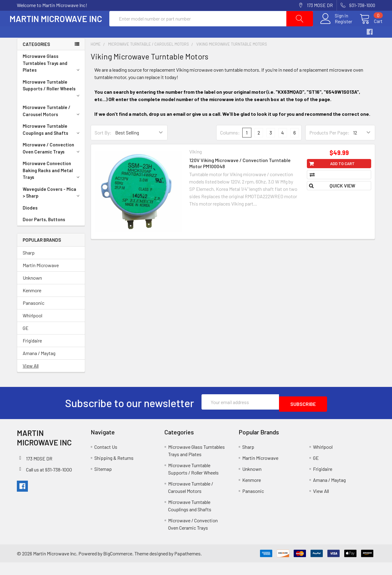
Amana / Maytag (39, 368)
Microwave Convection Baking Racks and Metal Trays (52, 185)
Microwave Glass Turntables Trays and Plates (52, 78)
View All (31, 380)
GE (26, 343)
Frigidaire (32, 355)
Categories (36, 59)
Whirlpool (32, 330)
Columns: (230, 147)
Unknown (32, 292)
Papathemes (187, 566)
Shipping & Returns (114, 470)
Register (336, 29)
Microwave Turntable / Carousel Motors (52, 125)
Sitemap (103, 481)
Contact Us (106, 459)
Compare (342, 189)
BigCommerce (118, 566)
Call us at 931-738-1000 (49, 482)
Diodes (30, 222)
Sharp (29, 267)
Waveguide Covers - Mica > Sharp (52, 207)
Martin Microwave (41, 280)
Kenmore (32, 305)
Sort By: (103, 147)
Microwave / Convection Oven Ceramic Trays (52, 163)
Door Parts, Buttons (44, 234)
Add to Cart (342, 178)
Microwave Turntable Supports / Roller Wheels (52, 103)
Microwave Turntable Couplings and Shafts (52, 144)
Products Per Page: (329, 147)
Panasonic (34, 318)
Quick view (342, 200)
